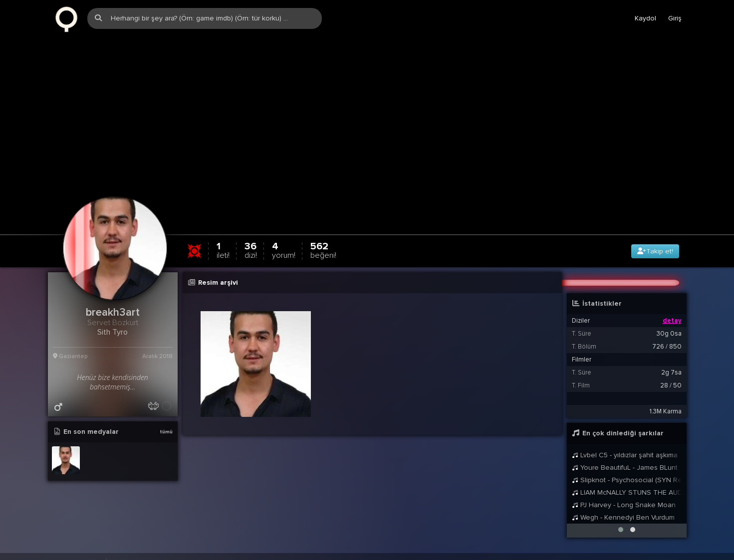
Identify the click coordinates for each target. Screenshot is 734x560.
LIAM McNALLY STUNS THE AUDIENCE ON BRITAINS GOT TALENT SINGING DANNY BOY (627, 485)
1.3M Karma (666, 404)
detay (672, 314)
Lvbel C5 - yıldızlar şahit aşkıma (625, 448)
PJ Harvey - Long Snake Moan (624, 498)
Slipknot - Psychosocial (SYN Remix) (627, 473)
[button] (621, 523)
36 (251, 243)
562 (323, 243)
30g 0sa (669, 327)
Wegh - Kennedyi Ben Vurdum (623, 510)
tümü (166, 425)
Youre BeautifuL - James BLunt (625, 461)
